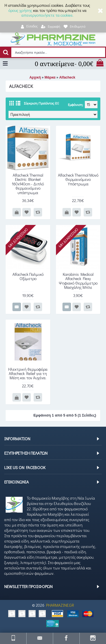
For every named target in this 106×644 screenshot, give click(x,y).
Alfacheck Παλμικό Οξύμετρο (28, 276)
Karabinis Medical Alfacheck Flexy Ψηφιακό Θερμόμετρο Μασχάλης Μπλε (78, 281)
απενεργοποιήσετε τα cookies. (47, 15)
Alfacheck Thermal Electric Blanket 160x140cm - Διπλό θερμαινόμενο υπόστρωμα (28, 184)
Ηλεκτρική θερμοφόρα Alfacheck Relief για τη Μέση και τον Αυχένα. (28, 374)
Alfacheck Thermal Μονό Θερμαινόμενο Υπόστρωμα (78, 179)
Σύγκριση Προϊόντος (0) (41, 103)
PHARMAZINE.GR (60, 605)
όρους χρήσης (20, 10)
